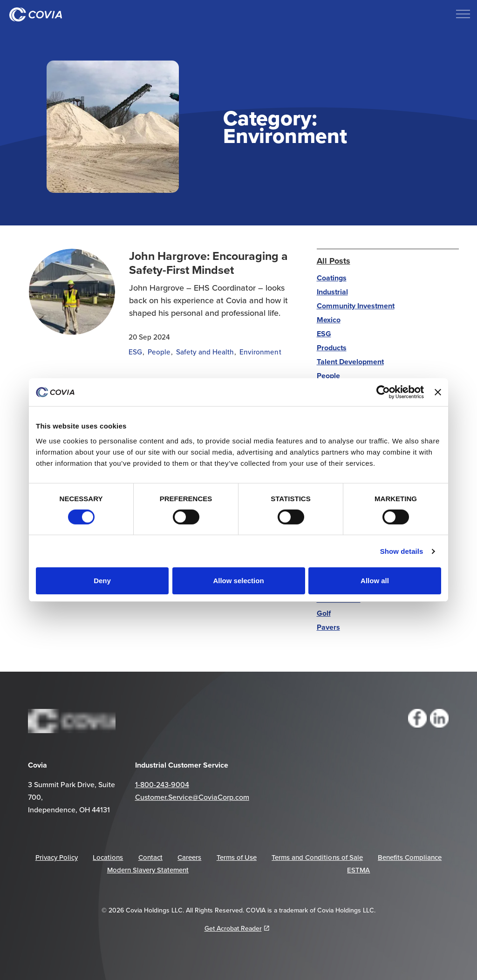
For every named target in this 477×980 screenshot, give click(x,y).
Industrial (332, 292)
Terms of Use (237, 857)
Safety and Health (205, 352)
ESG (135, 352)
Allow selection (238, 581)
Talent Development (350, 362)
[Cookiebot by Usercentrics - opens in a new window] (383, 392)
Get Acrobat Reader (237, 928)
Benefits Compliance (410, 857)
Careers (189, 857)
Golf (324, 613)
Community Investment (356, 306)
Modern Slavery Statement (148, 870)
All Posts (334, 261)
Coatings (332, 278)
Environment (260, 352)
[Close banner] (438, 392)
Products (332, 348)
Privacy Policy (57, 857)
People (159, 352)
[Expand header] (463, 14)
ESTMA (358, 870)
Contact (150, 857)
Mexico (329, 320)
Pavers (328, 627)
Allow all (375, 581)
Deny (102, 581)
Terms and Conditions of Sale (317, 857)
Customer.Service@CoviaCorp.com (192, 797)
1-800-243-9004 (162, 784)
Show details (402, 551)
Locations (108, 857)
